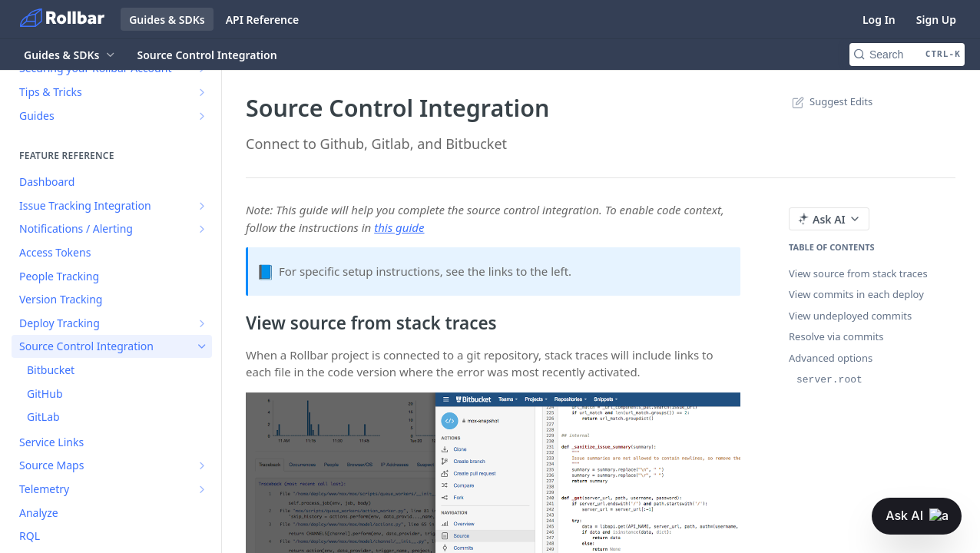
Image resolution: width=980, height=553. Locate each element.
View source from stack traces (858, 273)
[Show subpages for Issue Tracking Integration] (202, 206)
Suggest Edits (831, 101)
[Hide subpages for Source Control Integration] (202, 346)
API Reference (263, 20)
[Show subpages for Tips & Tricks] (202, 92)
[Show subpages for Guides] (202, 116)
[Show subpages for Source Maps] (202, 465)
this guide (399, 227)
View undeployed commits (850, 316)
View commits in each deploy (856, 294)
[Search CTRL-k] (907, 55)
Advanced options (831, 358)
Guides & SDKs (167, 20)
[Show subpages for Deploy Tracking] (202, 323)
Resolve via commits (836, 336)
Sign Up (936, 20)
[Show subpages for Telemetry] (202, 489)
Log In (879, 20)
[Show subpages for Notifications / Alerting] (202, 229)
